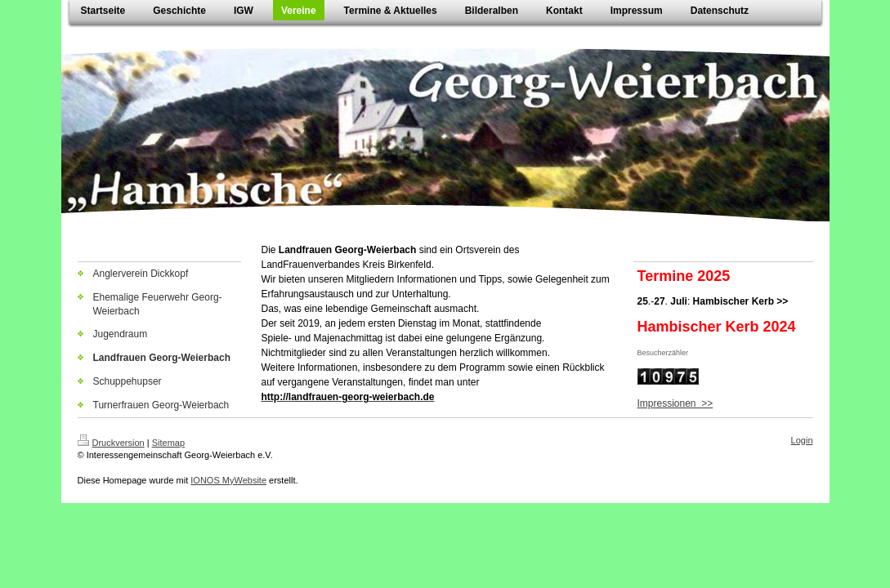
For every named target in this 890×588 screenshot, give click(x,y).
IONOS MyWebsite (228, 480)
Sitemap (168, 443)
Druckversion (111, 443)
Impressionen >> (675, 403)
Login (802, 440)
